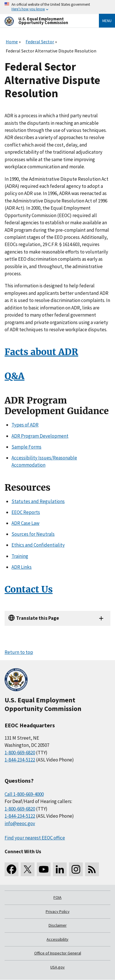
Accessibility (57, 939)
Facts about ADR (41, 352)
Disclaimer (58, 925)
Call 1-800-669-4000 (24, 794)
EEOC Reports (26, 512)
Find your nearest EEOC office (35, 838)
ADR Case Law (25, 523)
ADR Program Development (40, 436)
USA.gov (57, 967)
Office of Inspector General (58, 953)
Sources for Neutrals (33, 534)
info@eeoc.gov (20, 823)
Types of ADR (25, 425)
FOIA (57, 897)
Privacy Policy (58, 911)
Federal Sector (40, 42)
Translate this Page (38, 618)
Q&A (15, 376)
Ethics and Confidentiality (38, 545)
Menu (107, 21)
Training (20, 556)
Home (12, 42)
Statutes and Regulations (38, 501)
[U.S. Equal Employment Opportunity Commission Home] (45, 21)
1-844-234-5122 (20, 760)
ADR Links (22, 567)
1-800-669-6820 (20, 753)
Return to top (19, 652)
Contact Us (29, 589)
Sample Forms (26, 447)
